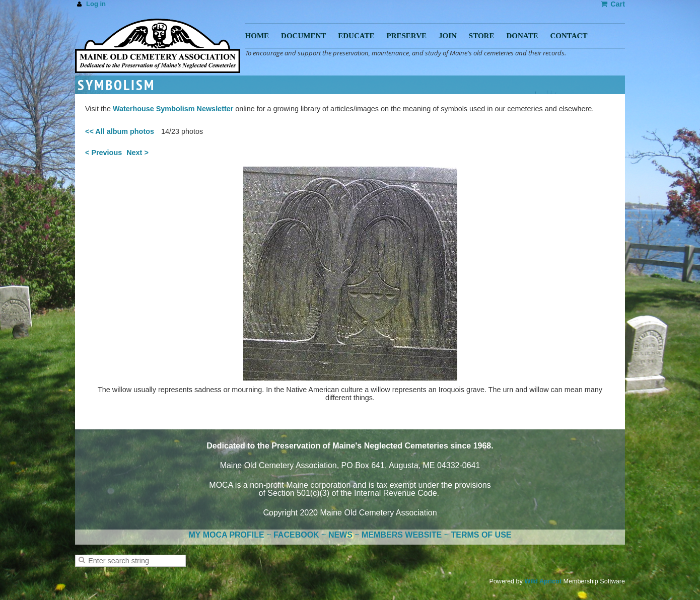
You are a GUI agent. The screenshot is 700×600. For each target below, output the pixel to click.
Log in (96, 4)
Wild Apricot (543, 581)
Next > (137, 153)
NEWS (340, 535)
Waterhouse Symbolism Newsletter (173, 109)
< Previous (103, 153)
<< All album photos (120, 131)
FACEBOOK (296, 535)
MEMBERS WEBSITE (402, 535)
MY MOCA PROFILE (227, 535)
